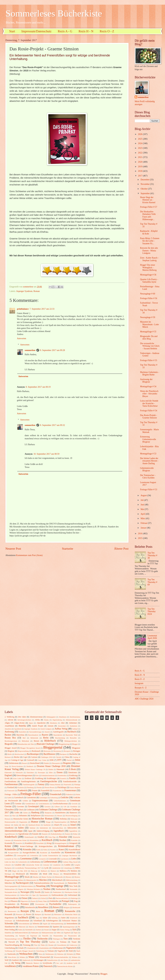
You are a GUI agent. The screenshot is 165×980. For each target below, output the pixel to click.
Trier (36, 945)
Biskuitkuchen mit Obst (26, 744)
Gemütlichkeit (30, 804)
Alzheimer (73, 723)
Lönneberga (68, 868)
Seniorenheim (72, 924)
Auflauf (75, 729)
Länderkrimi (56, 868)
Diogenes (67, 763)
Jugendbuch (59, 831)
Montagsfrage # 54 (148, 386)
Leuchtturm (64, 859)
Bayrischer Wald (71, 735)
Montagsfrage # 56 (148, 275)
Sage (37, 918)
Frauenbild (45, 791)
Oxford (43, 898)
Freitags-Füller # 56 (149, 298)
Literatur (46, 865)
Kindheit (41, 837)
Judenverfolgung (43, 831)
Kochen (63, 840)
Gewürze (48, 807)
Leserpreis (42, 859)
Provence (25, 904)
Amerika (22, 726)
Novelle (38, 892)
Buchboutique (33, 754)
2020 (140, 162)
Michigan (8, 874)
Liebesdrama (35, 862)
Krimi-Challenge (27, 846)
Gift (65, 807)
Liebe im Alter (10, 862)
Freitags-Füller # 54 (149, 411)
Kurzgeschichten (29, 853)
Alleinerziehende (71, 720)
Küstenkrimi (70, 852)
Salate (45, 918)
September (145, 193)
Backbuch (72, 732)
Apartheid (18, 729)
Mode (45, 874)
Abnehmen (63, 717)
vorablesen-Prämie (31, 966)
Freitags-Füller (31, 794)
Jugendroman (23, 834)
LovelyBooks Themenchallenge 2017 (28, 868)
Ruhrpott (38, 914)
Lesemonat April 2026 (152, 637)
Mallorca (63, 871)
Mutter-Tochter (47, 877)
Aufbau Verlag (61, 729)
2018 (140, 171)
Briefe (10, 754)
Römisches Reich (71, 914)
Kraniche (19, 843)
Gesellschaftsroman (60, 804)
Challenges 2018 (47, 757)
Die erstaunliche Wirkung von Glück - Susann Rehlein (150, 346)
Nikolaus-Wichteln (33, 889)
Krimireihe (10, 849)
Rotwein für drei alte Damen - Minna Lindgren (149, 251)
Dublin (51, 769)
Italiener (33, 828)
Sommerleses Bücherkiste (54, 13)
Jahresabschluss (58, 828)
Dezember (145, 180)
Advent (10, 720)
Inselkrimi (47, 825)
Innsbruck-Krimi (34, 825)
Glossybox (9, 810)
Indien (16, 825)
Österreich (48, 966)
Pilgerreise (24, 901)
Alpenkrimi (41, 723)
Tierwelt (12, 942)
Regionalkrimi (12, 907)
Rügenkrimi (9, 918)
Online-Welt (24, 895)
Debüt (78, 760)
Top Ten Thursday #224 (152, 611)
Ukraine (51, 945)
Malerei (53, 871)
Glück (21, 810)
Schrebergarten (52, 921)
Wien (78, 954)
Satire (63, 918)
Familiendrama (10, 782)
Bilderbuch (50, 741)
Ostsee (24, 898)
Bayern (45, 735)
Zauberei (15, 960)
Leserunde (53, 859)
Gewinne (20, 807)
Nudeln (47, 892)
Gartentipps (43, 798)
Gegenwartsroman (40, 801)
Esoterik (63, 778)
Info (23, 825)
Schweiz (36, 924)
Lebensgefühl (22, 855)
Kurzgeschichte (13, 853)
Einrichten (30, 772)
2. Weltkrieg (9, 717)
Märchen (43, 880)
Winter (31, 957)
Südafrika (8, 933)
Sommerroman (43, 927)
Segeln (45, 924)
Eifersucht (19, 772)
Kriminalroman (66, 846)
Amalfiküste (9, 726)
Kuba (45, 850)
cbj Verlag (16, 963)
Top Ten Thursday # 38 (152, 555)
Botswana (47, 751)
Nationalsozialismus (42, 883)
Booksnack (36, 751)
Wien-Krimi (12, 957)
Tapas (76, 933)
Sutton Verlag (65, 930)
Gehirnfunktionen (60, 801)
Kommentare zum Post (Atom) (29, 555)
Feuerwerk (67, 784)
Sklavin (32, 927)
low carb (60, 963)
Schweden (9, 924)
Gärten (25, 813)
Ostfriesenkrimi (57, 895)
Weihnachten (26, 954)
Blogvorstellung (23, 751)
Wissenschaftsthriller (61, 957)
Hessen (60, 816)
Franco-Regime (75, 787)
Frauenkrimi (57, 791)
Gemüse (18, 804)
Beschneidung (60, 738)
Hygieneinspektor (60, 822)
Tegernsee (34, 936)
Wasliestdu (11, 954)
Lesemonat (26, 859)
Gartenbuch (19, 798)
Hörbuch (74, 822)
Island (73, 825)
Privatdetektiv (10, 904)
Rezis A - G (65, 31)
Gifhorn (57, 807)
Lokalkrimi (57, 865)
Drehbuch (30, 766)
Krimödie (27, 850)
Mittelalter (34, 874)
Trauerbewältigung (12, 945)
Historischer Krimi (21, 819)
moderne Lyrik (72, 963)
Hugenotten (23, 822)
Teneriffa (45, 936)
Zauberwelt (26, 960)
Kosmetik (8, 843)
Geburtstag (54, 798)
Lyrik (46, 868)
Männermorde (31, 880)
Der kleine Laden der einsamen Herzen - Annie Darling (149, 461)
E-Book (72, 769)
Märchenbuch (57, 880)
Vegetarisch (71, 948)
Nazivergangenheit (11, 886)
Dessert (24, 763)
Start (12, 31)
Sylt (74, 930)
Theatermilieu (58, 936)
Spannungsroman (69, 927)
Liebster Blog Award (70, 862)
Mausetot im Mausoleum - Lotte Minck (149, 324)
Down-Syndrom (17, 766)
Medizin (74, 871)
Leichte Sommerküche (50, 855)
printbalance (23, 309)
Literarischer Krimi (32, 865)
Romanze (19, 914)
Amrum (50, 726)
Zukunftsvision (52, 960)
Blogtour (11, 751)
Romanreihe (70, 911)
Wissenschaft (45, 957)
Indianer (8, 825)
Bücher (17, 757)
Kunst (61, 850)
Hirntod (7, 819)
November (145, 184)
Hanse (7, 816)
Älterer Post (121, 549)
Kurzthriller (56, 853)
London (67, 865)
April (143, 514)
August (144, 495)
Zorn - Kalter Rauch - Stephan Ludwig (149, 259)
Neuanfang (41, 886)
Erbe (37, 775)
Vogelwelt (61, 951)
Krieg (49, 843)
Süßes (59, 933)
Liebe (74, 859)
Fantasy (41, 784)
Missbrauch (20, 874)
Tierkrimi (77, 939)
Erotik (7, 778)
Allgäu (7, 723)
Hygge (48, 822)
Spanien (56, 927)
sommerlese (30, 350)
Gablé (9, 798)
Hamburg (35, 813)
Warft (78, 951)
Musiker (36, 877)
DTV (60, 760)
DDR (52, 760)
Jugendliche (73, 831)
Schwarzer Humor (69, 921)
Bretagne (77, 751)
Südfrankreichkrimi (21, 933)
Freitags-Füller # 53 (149, 490)
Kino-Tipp (52, 837)
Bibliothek (25, 741)
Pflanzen (14, 901)
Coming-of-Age (17, 760)
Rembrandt (76, 907)
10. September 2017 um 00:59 (46, 454)
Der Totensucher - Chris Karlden (148, 477)
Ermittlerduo (62, 775)
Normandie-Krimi (11, 892)
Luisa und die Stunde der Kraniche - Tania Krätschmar (149, 403)
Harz (14, 816)
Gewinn (8, 806)
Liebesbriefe (23, 862)
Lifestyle (8, 865)
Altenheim (53, 723)
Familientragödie (29, 784)
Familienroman (11, 784)
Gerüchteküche (44, 804)
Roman (37, 291)
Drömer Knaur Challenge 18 (35, 769)
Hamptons (48, 813)
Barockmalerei (33, 735)
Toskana (63, 942)
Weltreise (60, 954)
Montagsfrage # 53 (148, 454)
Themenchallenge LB (12, 939)
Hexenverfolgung (71, 816)
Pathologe (74, 898)
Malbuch (44, 871)
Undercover (73, 945)
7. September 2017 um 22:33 (42, 309)
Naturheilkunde (59, 883)
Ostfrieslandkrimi (11, 898)
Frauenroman (70, 790)
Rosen (29, 914)
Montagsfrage (12, 877)
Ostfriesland (72, 895)
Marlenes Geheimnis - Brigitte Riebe (150, 374)
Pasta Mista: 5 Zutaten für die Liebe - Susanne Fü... (150, 241)
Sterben (39, 930)
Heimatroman (49, 816)
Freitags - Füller (11, 794)
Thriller (27, 939)
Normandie (74, 889)
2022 (140, 153)
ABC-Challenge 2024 (144, 699)
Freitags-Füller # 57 (149, 207)
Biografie (9, 744)
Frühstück (69, 794)
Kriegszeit (73, 843)
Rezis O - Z (107, 31)
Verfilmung (9, 951)
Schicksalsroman (23, 921)
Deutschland (35, 763)
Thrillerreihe (42, 939)
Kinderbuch (11, 837)
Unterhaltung (10, 948)
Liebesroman (50, 862)
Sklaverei (22, 927)
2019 (140, 167)
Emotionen (73, 772)
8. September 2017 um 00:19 (38, 387)
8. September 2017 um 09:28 (53, 350)
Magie (14, 871)
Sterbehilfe (29, 930)
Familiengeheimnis (28, 782)
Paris (51, 898)
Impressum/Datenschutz (36, 31)
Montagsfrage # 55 (148, 332)
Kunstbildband (74, 850)
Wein (40, 954)
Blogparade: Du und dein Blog (149, 338)
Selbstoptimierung (57, 924)
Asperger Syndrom (24, 291)
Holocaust (74, 819)
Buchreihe (73, 754)
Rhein (38, 911)
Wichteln (70, 954)
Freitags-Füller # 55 (149, 360)
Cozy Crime (42, 760)
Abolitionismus (75, 717)
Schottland (38, 921)
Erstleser (28, 778)
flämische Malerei (32, 963)
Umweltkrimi (61, 945)
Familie (73, 778)
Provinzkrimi (40, 904)
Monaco (56, 874)
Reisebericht (30, 907)
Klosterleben (34, 840)
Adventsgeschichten (24, 720)
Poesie (33, 901)
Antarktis (8, 729)
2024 (140, 143)
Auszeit (47, 732)
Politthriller (54, 901)
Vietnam (50, 951)
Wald (71, 951)
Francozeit (11, 791)
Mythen (20, 880)
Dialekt (46, 763)
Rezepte (25, 911)
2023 (140, 148)
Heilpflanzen (36, 816)
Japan (30, 831)
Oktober (144, 189)
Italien (21, 828)
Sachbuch (23, 917)
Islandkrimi (9, 828)
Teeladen (22, 936)
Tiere (65, 939)
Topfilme (52, 942)
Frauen (35, 791)
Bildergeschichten (71, 741)
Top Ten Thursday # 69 (152, 582)
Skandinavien (10, 927)
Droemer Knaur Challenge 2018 (51, 766)
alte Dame (64, 960)
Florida (39, 787)
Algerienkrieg (57, 720)
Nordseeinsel (61, 889)
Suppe (54, 930)
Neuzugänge (57, 886)
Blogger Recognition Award (30, 748)
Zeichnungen (38, 960)
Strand (46, 930)
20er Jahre (22, 717)
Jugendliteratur (10, 834)
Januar (144, 528)
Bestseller (73, 738)
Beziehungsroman (11, 741)
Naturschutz (72, 883)
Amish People (37, 726)
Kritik (38, 850)
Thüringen (56, 939)
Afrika (37, 720)
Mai (143, 509)
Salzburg (54, 918)
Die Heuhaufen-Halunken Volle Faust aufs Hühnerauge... (148, 216)
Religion (67, 907)
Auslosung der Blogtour (146, 381)
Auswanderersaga (35, 732)
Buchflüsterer (49, 754)
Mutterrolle (59, 877)
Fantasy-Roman (55, 784)
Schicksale (8, 921)
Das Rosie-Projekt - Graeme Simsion (148, 417)
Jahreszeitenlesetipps (14, 831)
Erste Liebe (17, 778)
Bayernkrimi (58, 735)
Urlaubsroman (57, 948)
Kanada (35, 834)
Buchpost (63, 754)
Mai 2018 (24, 871)
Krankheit (29, 843)
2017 (140, 176)
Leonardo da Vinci (11, 859)
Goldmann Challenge (48, 810)
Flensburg (30, 787)
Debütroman (14, 763)
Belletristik (34, 738)
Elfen (51, 772)
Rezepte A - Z (141, 688)
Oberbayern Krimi (71, 892)
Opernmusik (44, 895)
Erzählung (39, 778)
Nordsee (47, 889)
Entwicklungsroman (24, 775)
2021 (140, 157)
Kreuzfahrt (40, 843)
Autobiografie (58, 732)
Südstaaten (35, 933)
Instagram (139, 683)
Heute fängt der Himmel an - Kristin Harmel (148, 200)
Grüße (17, 813)
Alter (63, 723)
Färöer (78, 794)
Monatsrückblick (70, 874)
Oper (34, 895)
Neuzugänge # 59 (148, 317)
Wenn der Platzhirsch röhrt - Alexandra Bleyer (149, 394)
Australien (22, 732)
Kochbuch (47, 840)
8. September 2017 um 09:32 (53, 425)
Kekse (75, 834)
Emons (60, 772)
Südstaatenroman (48, 933)
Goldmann (31, 810)
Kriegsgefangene (61, 843)
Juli (142, 500)
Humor (35, 822)
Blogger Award (11, 748)
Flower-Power (49, 787)
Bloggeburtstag (64, 744)
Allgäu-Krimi (19, 723)
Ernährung (73, 775)
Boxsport (67, 751)
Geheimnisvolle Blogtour (147, 469)
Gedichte (65, 797)
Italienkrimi (44, 828)
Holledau (63, 819)
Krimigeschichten (46, 846)
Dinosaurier (56, 763)
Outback (35, 898)
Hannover (73, 813)
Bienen (36, 741)
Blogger (75, 744)
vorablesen (10, 966)
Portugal (65, 901)
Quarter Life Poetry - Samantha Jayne (149, 281)
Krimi (8, 846)
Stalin (20, 930)
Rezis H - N (86, 31)
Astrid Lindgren (46, 729)
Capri (25, 757)
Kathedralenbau (56, 834)
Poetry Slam (42, 901)
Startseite (68, 549)
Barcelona (20, 735)
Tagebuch (67, 933)
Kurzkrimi (44, 853)
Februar (144, 523)
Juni (143, 505)
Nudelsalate (57, 892)
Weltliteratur (49, 954)
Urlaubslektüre (44, 948)
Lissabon (18, 865)
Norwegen (25, 892)
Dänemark (60, 769)
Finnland (11, 787)
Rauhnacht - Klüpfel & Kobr (149, 232)
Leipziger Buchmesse (70, 855)
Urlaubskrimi (31, 948)
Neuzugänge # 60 (148, 294)
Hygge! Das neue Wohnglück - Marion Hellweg (148, 267)
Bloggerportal (53, 747)
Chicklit (58, 757)
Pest (6, 901)
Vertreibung (40, 951)
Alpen (31, 723)
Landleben (9, 855)
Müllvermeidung (72, 880)
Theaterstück (72, 936)
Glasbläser (74, 807)
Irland (57, 825)
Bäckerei (8, 757)
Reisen (56, 907)
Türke (43, 945)
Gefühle (25, 801)
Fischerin (21, 787)
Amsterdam (62, 726)
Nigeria (21, 889)
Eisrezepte (41, 772)
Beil (24, 738)
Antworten (22, 338)
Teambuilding (9, 936)
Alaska (46, 720)
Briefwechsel (19, 754)
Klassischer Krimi (20, 840)
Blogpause (76, 748)
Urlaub (21, 948)
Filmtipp (77, 784)
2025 (140, 139)
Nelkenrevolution (27, 886)
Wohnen (75, 957)
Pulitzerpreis (72, 904)
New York (73, 886)
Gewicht (74, 804)
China (67, 757)
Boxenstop (57, 751)
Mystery (69, 877)
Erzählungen (52, 778)
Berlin (46, 738)
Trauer (74, 942)
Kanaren (45, 834)
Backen (8, 735)
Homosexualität (10, 822)
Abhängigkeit (51, 717)
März (143, 518)
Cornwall (30, 760)
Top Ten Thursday (30, 942)
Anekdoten (73, 726)
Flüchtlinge (62, 787)
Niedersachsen (10, 889)
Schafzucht (74, 918)
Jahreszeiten (72, 828)
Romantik (8, 914)
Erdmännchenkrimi (48, 775)
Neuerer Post (13, 549)
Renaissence (12, 911)
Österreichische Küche (65, 966)
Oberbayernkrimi (11, 895)
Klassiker (63, 837)
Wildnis (22, 957)
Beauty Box (10, 738)
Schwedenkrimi (24, 924)
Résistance (58, 914)
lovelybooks (47, 963)
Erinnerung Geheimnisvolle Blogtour (148, 439)
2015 (140, 538)
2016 (140, 534)
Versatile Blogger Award (24, 951)
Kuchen (53, 850)
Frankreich (22, 790)
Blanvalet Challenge (45, 744)
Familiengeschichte (49, 781)
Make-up (34, 871)
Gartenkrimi (31, 798)
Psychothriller (55, 904)
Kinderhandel (29, 837)
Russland (48, 914)
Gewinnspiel (34, 806)
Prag (76, 901)
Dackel (69, 760)
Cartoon (34, 757)
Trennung (27, 945)
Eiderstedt (8, 772)
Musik (27, 877)
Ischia (65, 825)
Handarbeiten (60, 813)
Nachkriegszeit (22, 883)
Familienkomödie (70, 782)
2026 (140, 134)
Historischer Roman (42, 819)
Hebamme (23, 816)
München (8, 883)
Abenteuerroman (36, 717)
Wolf (7, 960)
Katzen (68, 834)
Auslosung (9, 732)
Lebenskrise (34, 855)
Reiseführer (43, 907)
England (8, 775)
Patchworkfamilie (62, 898)
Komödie (74, 840)
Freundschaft (56, 794)
